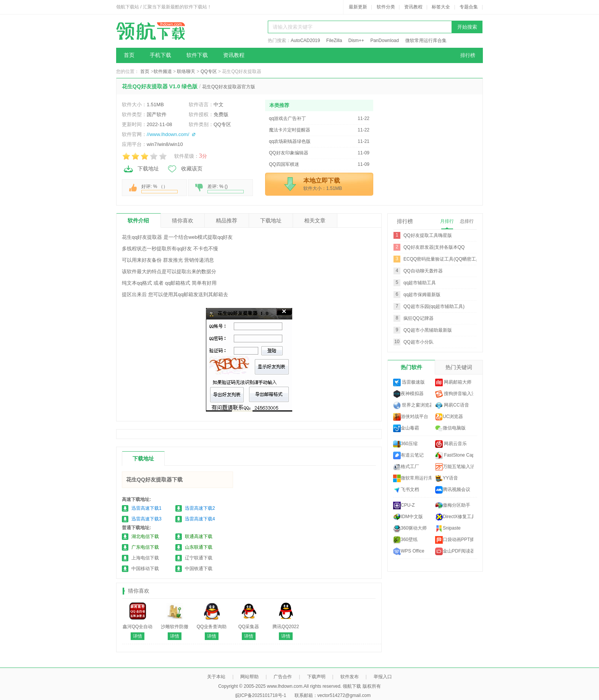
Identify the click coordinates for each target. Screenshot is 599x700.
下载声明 (316, 677)
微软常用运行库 (412, 478)
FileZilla (334, 41)
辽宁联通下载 (199, 558)
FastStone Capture (454, 455)
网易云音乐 (451, 444)
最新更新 (358, 7)
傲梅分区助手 (453, 506)
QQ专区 (209, 71)
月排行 (447, 221)
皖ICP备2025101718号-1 (261, 695)
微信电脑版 (450, 428)
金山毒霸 (406, 428)
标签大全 (441, 7)
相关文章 (315, 220)
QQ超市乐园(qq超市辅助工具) (434, 306)
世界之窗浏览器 (412, 405)
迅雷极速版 (409, 382)
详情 (138, 636)
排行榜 (468, 55)
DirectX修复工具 (454, 517)
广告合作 (283, 677)
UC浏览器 (449, 417)
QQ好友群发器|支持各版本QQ (434, 247)
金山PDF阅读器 (454, 551)
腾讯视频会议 (453, 490)
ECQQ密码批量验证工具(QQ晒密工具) (443, 259)
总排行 (467, 221)
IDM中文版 (408, 517)
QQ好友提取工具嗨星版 (428, 235)
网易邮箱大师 (453, 382)
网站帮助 (249, 677)
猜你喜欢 (183, 220)
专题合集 (469, 7)
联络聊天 (186, 71)
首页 (129, 55)
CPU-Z (404, 506)
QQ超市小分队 (418, 342)
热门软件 (411, 367)
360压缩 (405, 444)
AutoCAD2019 (305, 41)
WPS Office (409, 551)
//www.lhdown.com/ (168, 134)
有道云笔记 (408, 455)
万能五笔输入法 (454, 467)
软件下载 (197, 55)
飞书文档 (406, 490)
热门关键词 (459, 367)
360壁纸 (405, 540)
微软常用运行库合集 (426, 41)
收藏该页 (185, 169)
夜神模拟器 (408, 394)
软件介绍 (138, 220)
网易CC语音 (452, 405)
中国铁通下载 (199, 569)
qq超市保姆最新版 (422, 295)
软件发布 (350, 677)
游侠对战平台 (411, 417)
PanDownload (384, 41)
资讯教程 (413, 7)
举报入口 (383, 677)
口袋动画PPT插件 (454, 540)
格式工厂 (406, 467)
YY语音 (447, 478)
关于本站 (216, 677)
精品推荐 (227, 220)
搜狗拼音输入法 (454, 394)
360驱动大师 (410, 528)
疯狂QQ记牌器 (418, 318)
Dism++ (356, 41)
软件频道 (163, 71)
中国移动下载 (145, 569)
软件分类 (386, 7)
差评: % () (226, 189)
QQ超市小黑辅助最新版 (428, 330)
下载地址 (141, 169)
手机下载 (160, 55)
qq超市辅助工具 (420, 283)
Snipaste (448, 528)
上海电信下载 (145, 558)
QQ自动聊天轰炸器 (423, 271)
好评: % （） (159, 189)
